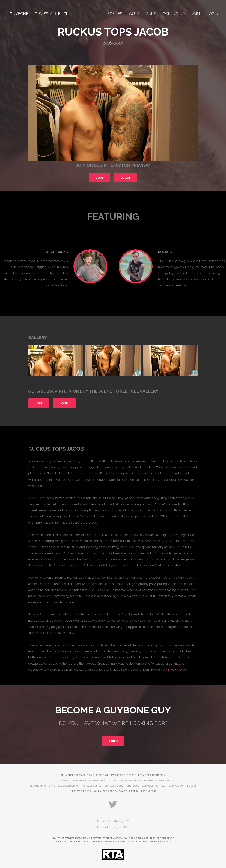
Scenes (115, 14)
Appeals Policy (92, 786)
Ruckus (165, 252)
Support (76, 786)
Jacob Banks (56, 252)
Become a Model (143, 786)
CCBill (89, 791)
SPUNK (173, 670)
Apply (113, 741)
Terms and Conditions (117, 786)
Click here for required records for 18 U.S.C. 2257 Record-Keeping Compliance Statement (113, 780)
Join (196, 14)
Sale (151, 14)
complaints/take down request (176, 786)
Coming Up (174, 14)
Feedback (63, 786)
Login (213, 14)
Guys (134, 14)
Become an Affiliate (42, 786)
